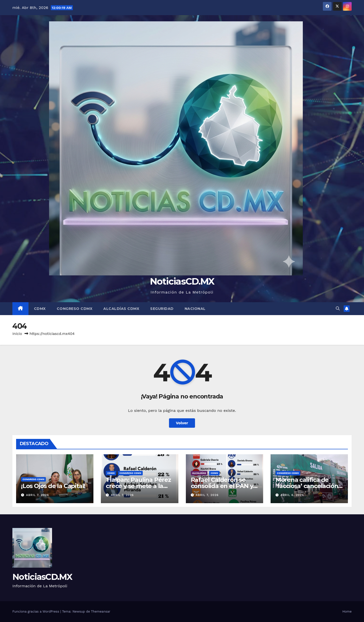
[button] (338, 309)
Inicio (17, 334)
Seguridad (162, 309)
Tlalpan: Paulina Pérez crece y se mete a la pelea (138, 486)
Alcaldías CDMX (121, 309)
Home (347, 611)
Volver (182, 423)
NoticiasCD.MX (182, 281)
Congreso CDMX (75, 309)
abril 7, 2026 (38, 495)
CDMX (40, 309)
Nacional (195, 309)
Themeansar (101, 611)
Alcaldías (199, 473)
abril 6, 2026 (292, 495)
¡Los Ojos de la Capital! (53, 486)
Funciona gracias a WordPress (36, 611)
